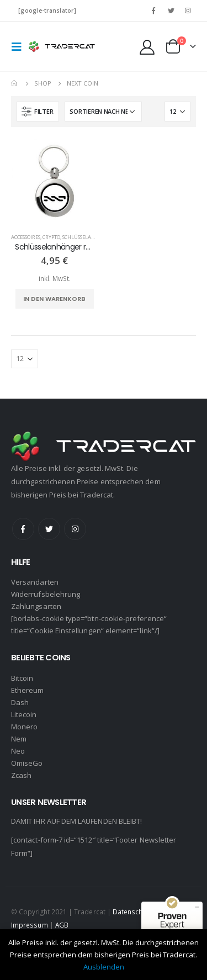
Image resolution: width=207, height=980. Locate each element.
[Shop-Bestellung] (103, 112)
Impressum (30, 925)
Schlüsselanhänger (89, 237)
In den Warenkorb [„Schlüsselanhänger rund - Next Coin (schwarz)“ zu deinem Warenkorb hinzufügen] (54, 299)
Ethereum (28, 690)
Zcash (21, 775)
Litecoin (24, 714)
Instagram (75, 529)
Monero (24, 727)
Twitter (49, 529)
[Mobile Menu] (20, 46)
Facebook (23, 529)
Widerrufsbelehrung (46, 594)
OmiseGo (27, 763)
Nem (19, 739)
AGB (62, 925)
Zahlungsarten (36, 606)
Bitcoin (22, 678)
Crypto (51, 237)
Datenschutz (132, 912)
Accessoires (26, 237)
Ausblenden (104, 967)
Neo (18, 751)
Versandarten (35, 582)
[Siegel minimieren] (197, 907)
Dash (20, 702)
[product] (55, 182)
